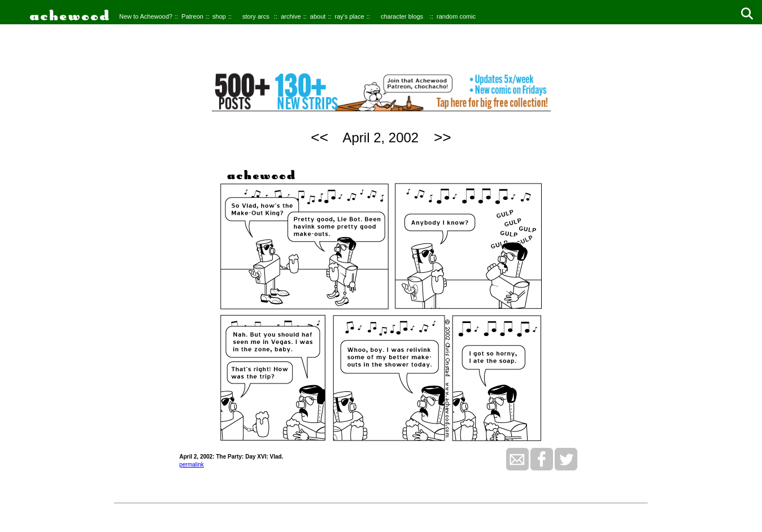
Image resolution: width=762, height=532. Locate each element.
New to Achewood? (146, 16)
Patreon (192, 16)
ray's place (350, 16)
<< (319, 137)
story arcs (256, 16)
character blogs (402, 16)
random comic (456, 16)
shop (219, 16)
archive (291, 16)
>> (443, 137)
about (318, 16)
